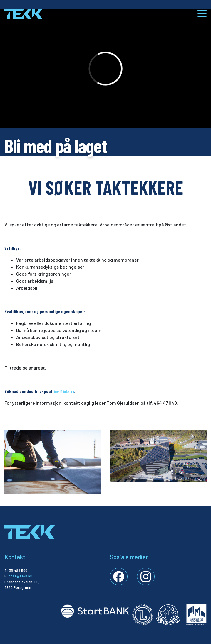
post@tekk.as (20, 576)
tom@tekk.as (64, 392)
